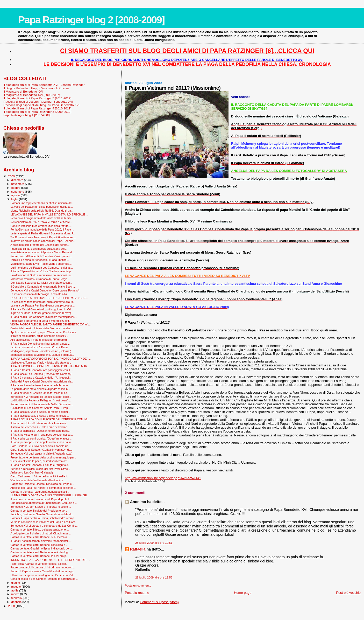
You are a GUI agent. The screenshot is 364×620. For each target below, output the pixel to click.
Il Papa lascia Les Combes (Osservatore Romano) (41, 374)
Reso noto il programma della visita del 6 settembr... (42, 218)
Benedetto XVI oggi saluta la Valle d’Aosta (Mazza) (41, 454)
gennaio (17, 602)
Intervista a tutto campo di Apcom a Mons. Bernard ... (43, 252)
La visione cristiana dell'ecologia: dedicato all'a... (40, 294)
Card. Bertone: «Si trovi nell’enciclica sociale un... (40, 446)
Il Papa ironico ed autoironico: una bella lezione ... (41, 385)
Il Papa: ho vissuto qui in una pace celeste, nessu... (42, 435)
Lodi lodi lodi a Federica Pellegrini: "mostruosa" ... (41, 400)
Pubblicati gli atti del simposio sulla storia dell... (39, 249)
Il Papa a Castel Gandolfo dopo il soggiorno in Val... (42, 309)
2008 (12, 606)
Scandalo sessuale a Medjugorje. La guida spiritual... (42, 355)
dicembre (18, 180)
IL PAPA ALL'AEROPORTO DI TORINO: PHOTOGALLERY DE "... (51, 359)
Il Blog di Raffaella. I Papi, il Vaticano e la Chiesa (36, 88)
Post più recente (137, 593)
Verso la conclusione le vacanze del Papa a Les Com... (44, 522)
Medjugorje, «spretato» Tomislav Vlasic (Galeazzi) (41, 351)
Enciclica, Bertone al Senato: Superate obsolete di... (42, 514)
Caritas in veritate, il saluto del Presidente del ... (39, 511)
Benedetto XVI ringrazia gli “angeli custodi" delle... (41, 397)
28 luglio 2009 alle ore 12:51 (154, 543)
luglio (15, 199)
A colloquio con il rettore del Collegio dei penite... (40, 245)
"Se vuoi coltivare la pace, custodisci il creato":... (40, 461)
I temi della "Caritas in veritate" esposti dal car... (39, 564)
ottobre (16, 188)
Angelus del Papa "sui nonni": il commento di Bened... (43, 488)
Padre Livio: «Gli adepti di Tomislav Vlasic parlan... (41, 256)
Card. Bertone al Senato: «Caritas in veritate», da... (41, 450)
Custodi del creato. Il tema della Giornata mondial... (41, 328)
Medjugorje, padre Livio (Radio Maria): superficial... (41, 264)
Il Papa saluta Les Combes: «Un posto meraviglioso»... (44, 317)
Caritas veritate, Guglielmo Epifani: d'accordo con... (41, 548)
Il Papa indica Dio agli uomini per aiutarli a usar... (40, 344)
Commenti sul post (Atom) (159, 602)
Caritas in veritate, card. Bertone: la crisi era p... (39, 556)
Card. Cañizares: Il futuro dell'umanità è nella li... (40, 476)
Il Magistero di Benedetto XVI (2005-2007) (32, 95)
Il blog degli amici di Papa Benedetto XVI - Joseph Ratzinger (44, 85)
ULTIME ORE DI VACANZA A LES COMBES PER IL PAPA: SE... (50, 495)
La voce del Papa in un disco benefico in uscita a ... (42, 207)
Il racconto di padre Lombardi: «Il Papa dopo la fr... (41, 499)
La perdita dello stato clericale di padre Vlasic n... (40, 389)
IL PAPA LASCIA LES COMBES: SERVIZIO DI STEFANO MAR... (50, 366)
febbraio (17, 598)
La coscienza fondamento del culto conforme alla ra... (43, 302)
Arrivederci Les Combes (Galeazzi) (32, 472)
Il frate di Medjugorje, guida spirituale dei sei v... (39, 336)
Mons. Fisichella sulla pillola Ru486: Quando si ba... (42, 211)
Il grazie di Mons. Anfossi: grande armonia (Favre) (41, 313)
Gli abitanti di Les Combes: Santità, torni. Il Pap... (40, 408)
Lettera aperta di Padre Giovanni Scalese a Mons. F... (43, 233)
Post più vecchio (348, 593)
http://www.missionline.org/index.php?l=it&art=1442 (163, 478)
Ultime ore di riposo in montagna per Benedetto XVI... (43, 575)
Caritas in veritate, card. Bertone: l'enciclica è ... (39, 545)
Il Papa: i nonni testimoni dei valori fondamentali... (41, 541)
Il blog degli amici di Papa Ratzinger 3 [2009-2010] (37, 112)
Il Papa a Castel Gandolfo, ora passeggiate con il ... (42, 370)
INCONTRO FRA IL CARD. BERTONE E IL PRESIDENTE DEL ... (50, 560)
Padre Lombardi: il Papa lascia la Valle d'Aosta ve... (42, 404)
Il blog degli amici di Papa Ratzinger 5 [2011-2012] (37, 98)
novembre (18, 184)
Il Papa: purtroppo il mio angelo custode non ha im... (42, 442)
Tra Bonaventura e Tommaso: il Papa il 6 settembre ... (43, 237)
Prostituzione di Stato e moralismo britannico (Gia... (42, 275)
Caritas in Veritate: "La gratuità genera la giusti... (40, 492)
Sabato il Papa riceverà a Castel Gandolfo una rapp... (43, 571)
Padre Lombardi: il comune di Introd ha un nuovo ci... (42, 567)
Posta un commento (138, 586)
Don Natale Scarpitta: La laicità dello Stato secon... (41, 283)
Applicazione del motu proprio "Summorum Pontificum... (44, 332)
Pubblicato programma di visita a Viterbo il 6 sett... (41, 321)
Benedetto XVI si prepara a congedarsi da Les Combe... (44, 526)
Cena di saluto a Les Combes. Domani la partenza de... (44, 579)
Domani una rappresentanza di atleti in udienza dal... (42, 203)
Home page (243, 593)
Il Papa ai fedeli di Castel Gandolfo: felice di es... (40, 393)
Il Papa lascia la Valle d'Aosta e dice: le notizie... (40, 416)
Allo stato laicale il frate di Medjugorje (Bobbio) (39, 340)
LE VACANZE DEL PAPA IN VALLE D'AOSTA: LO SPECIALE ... (49, 214)
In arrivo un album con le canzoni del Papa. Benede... (43, 241)
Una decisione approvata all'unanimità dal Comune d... (44, 503)
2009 (12, 176)
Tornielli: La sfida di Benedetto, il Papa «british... (40, 260)
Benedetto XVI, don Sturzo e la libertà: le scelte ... (41, 507)
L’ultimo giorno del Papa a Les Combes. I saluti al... (42, 268)
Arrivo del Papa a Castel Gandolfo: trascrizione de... (42, 381)
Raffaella (138, 549)
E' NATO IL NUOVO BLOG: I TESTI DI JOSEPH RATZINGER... (49, 298)
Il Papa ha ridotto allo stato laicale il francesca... (39, 423)
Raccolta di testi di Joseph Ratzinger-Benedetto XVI (38, 102)
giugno (16, 583)
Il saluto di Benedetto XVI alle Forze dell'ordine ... (40, 427)
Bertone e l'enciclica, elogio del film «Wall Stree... (40, 469)
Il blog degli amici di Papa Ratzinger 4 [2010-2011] (37, 108)
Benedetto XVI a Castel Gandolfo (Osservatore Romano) (45, 290)
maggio (17, 587)
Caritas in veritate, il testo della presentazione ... (40, 530)
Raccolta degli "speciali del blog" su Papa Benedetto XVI (41, 105)
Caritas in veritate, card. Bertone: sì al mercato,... (40, 537)
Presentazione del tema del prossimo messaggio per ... (44, 457)
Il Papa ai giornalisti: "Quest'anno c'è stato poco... (40, 431)
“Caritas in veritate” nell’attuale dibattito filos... (38, 480)
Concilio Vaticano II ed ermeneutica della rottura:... (41, 226)
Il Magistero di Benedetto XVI (23, 91)
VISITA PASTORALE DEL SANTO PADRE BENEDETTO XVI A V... (51, 324)
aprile (15, 590)
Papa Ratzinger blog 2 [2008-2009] (91, 20)
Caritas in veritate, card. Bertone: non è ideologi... (40, 552)
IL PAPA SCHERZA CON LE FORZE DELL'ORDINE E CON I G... (50, 419)
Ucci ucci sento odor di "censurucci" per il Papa (39, 347)
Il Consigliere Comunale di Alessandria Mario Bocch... (43, 287)
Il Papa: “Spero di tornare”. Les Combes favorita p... (42, 271)
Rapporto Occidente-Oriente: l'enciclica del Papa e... (42, 484)
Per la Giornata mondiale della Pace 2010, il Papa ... (42, 229)
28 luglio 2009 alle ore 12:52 (154, 577)
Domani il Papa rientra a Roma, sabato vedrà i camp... (43, 518)
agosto (16, 195)
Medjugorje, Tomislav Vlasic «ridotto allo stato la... (41, 363)
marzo (16, 594)
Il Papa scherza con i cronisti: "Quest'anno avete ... (41, 438)
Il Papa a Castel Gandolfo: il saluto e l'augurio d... (40, 465)
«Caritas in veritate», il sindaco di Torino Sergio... (40, 279)
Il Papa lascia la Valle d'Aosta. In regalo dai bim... (40, 412)
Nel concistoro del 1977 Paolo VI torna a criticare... (41, 222)
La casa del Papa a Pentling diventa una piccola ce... (42, 305)
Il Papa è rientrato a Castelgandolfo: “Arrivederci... (41, 378)
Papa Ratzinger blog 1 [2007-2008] (27, 115)
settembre (18, 192)
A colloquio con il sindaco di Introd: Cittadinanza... (41, 533)
